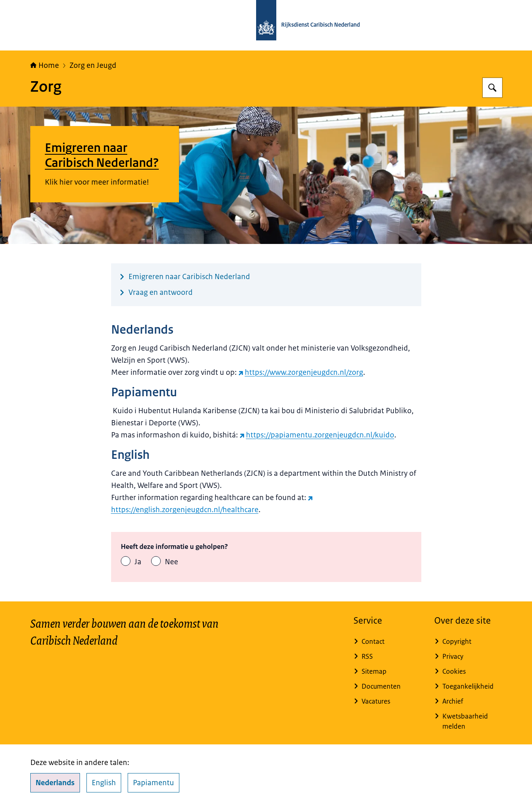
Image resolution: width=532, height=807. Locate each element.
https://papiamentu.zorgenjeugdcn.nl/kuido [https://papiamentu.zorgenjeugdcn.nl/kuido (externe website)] (317, 435)
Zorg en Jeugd (93, 65)
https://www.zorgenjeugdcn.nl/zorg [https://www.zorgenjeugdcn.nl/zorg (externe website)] (301, 372)
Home (45, 65)
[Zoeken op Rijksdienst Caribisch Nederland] (492, 88)
